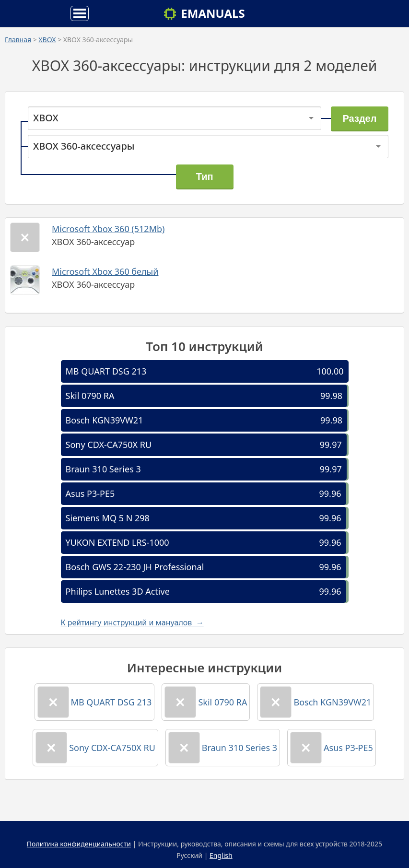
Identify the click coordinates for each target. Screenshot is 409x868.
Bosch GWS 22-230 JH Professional (135, 567)
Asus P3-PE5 (90, 493)
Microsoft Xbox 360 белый (105, 271)
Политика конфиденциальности (79, 844)
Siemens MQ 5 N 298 (108, 518)
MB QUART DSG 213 (106, 371)
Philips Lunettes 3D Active (118, 591)
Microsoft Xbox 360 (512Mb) (108, 229)
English (221, 855)
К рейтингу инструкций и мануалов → (132, 622)
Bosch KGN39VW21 (105, 420)
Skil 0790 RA (90, 396)
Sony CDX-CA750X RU (109, 445)
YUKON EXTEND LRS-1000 (117, 542)
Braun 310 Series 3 (103, 469)
